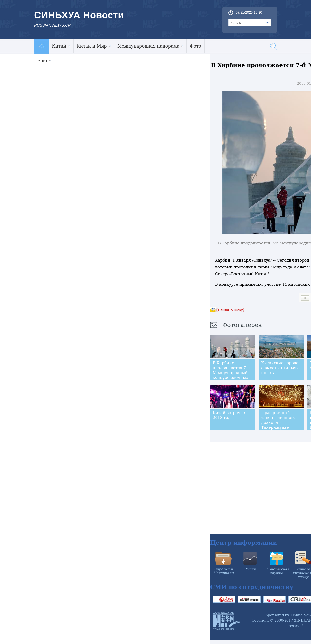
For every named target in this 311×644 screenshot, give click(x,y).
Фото (195, 46)
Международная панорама (150, 46)
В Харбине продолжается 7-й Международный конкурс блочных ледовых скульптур (232, 373)
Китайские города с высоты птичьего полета (280, 368)
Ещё (44, 61)
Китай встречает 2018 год (230, 415)
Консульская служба (278, 571)
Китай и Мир (94, 46)
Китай (61, 46)
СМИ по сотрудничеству (252, 587)
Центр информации (244, 543)
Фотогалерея (242, 325)
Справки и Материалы (223, 571)
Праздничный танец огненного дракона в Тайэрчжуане (278, 420)
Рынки (250, 569)
